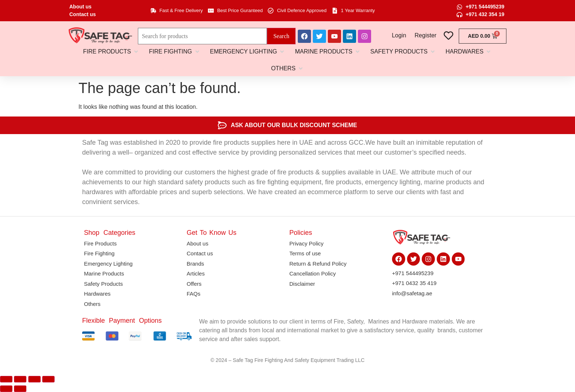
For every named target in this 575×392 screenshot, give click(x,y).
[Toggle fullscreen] (20, 379)
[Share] (34, 379)
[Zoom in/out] (6, 379)
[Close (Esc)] (48, 379)
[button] (111, 52)
